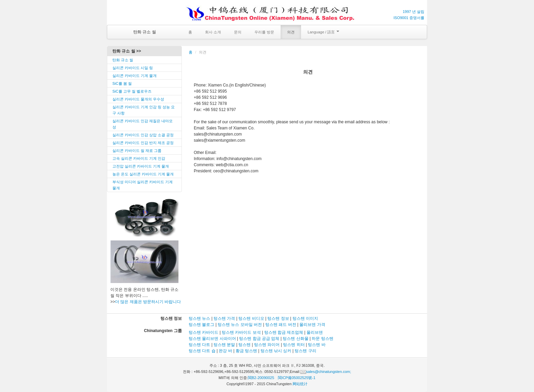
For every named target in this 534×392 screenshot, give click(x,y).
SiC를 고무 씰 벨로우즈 (132, 91)
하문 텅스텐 (322, 339)
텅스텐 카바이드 (203, 332)
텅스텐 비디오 (251, 318)
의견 (291, 32)
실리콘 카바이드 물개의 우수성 (138, 99)
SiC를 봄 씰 (122, 83)
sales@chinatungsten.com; (326, 372)
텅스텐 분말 (224, 345)
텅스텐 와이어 (267, 345)
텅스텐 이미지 (305, 318)
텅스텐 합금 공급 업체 (259, 339)
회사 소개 (213, 32)
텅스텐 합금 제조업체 (284, 332)
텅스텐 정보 (278, 318)
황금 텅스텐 (246, 351)
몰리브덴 (315, 332)
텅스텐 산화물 (295, 339)
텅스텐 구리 (305, 351)
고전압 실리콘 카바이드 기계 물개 (141, 166)
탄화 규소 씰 (123, 60)
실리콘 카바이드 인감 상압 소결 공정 (143, 135)
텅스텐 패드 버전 (281, 325)
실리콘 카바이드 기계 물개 (135, 76)
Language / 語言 (323, 32)
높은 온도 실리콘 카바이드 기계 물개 (143, 174)
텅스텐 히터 (294, 345)
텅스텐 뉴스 (199, 318)
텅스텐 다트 (199, 345)
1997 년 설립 (413, 12)
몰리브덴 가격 (312, 325)
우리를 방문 (264, 32)
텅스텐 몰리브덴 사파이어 (212, 339)
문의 (238, 32)
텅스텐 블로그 (201, 325)
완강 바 (225, 351)
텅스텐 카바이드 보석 (241, 332)
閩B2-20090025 (261, 378)
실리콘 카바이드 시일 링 (133, 68)
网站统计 (300, 384)
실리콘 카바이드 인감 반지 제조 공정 (143, 143)
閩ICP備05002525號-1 (297, 378)
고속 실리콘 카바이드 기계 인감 (139, 158)
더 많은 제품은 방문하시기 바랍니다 (148, 302)
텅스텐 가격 (224, 318)
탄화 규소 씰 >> (127, 51)
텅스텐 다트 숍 (203, 351)
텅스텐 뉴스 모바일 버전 (240, 325)
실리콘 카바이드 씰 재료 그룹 (137, 151)
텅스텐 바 (317, 345)
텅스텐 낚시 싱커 (276, 351)
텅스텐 (245, 345)
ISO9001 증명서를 (409, 18)
